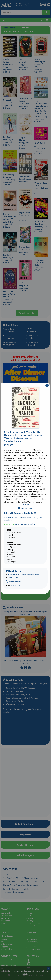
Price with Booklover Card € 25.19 (20, 513)
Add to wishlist (26, 508)
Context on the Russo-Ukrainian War (24, 575)
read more (26, 504)
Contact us (9, 524)
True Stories (13, 577)
